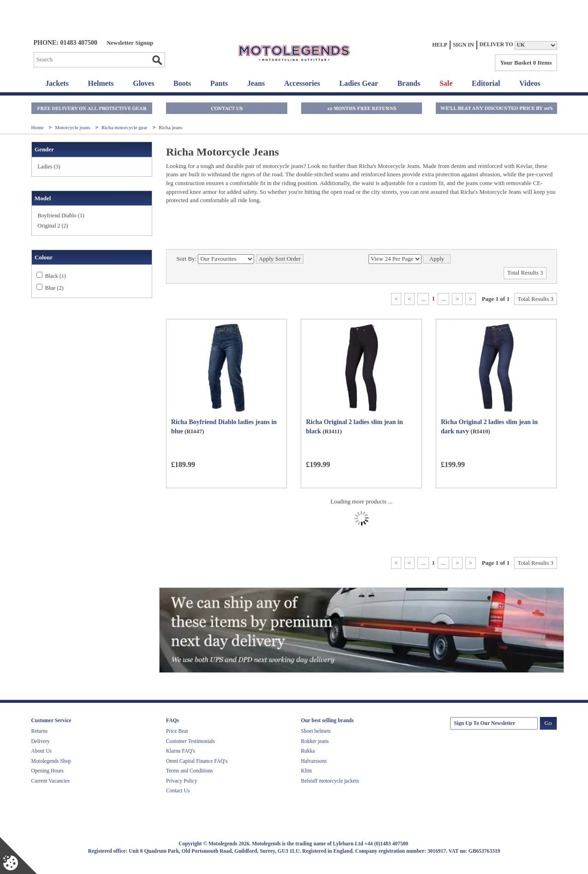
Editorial (486, 83)
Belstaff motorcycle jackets (330, 781)
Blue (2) (54, 288)
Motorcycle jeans (73, 127)
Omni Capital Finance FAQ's (197, 761)
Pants (219, 83)
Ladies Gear (359, 83)
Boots (182, 83)
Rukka (308, 751)
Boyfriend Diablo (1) (61, 216)
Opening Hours (48, 771)
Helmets (101, 83)
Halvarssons (314, 761)
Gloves (143, 83)
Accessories (302, 83)
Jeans (256, 83)
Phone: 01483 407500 (65, 43)
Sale (446, 83)
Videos (530, 83)
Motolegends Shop (51, 761)
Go (157, 60)
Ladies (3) (49, 167)
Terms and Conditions (189, 771)
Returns (40, 731)
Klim (307, 771)
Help (440, 45)
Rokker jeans (315, 741)
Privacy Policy (181, 781)
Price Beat (177, 731)
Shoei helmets (316, 731)
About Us (42, 751)
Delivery (41, 741)
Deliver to (496, 45)
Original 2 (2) (53, 226)
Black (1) (56, 276)
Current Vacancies (51, 781)
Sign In (463, 45)
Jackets (57, 83)
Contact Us (178, 790)
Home (38, 127)
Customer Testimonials (190, 741)
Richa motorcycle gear (125, 127)
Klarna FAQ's (181, 751)
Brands (409, 83)
